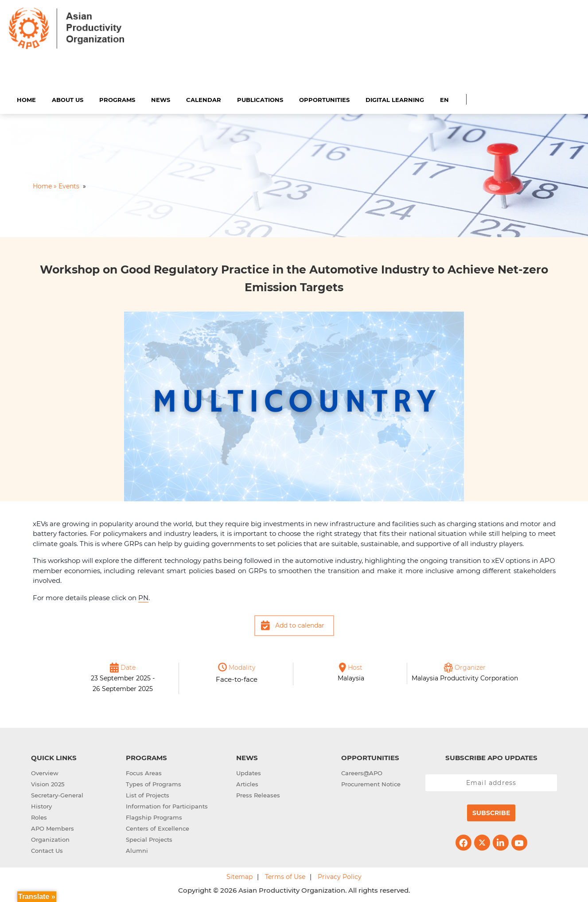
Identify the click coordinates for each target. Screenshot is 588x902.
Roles (39, 816)
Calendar (204, 98)
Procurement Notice (371, 783)
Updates (249, 772)
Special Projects (149, 839)
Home (26, 98)
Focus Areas (144, 772)
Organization (50, 839)
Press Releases (258, 794)
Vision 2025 (48, 783)
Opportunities (324, 98)
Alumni (137, 850)
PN (143, 596)
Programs (117, 98)
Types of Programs (154, 783)
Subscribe (491, 812)
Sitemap (239, 876)
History (41, 805)
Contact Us (47, 850)
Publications (260, 98)
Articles (247, 783)
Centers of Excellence (158, 828)
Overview (45, 772)
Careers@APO (362, 772)
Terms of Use (285, 876)
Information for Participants (167, 805)
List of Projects (148, 794)
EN (444, 98)
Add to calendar (300, 625)
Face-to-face (237, 678)
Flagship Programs (154, 816)
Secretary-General (57, 794)
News (161, 98)
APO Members (53, 828)
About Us (68, 98)
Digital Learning (395, 98)
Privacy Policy (340, 876)
